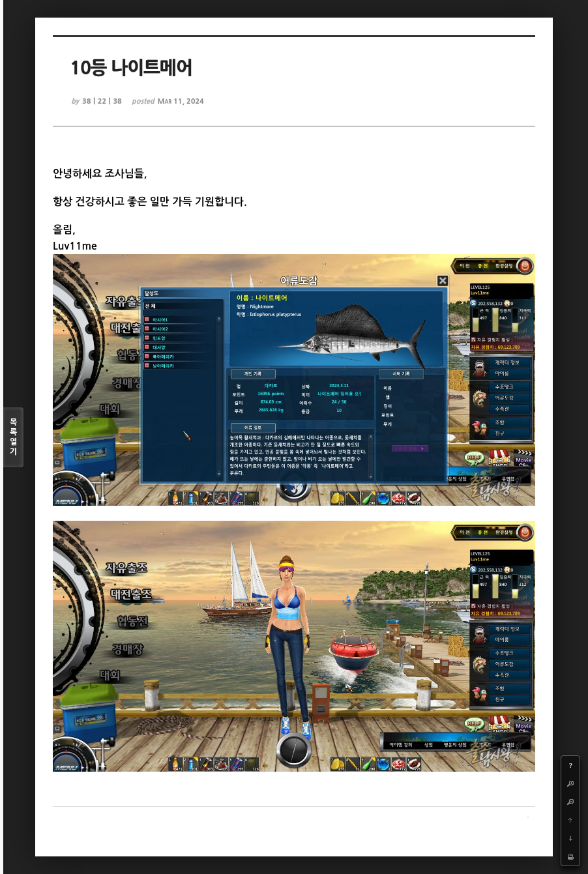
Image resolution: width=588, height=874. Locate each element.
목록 (13, 438)
